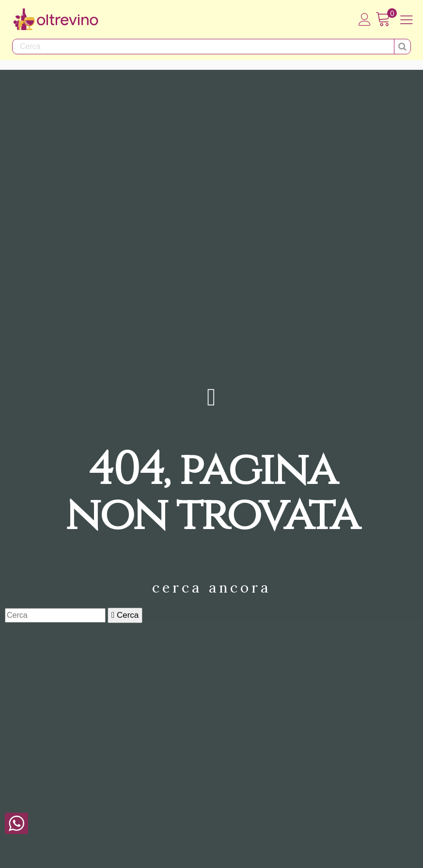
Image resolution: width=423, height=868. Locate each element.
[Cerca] (55, 615)
